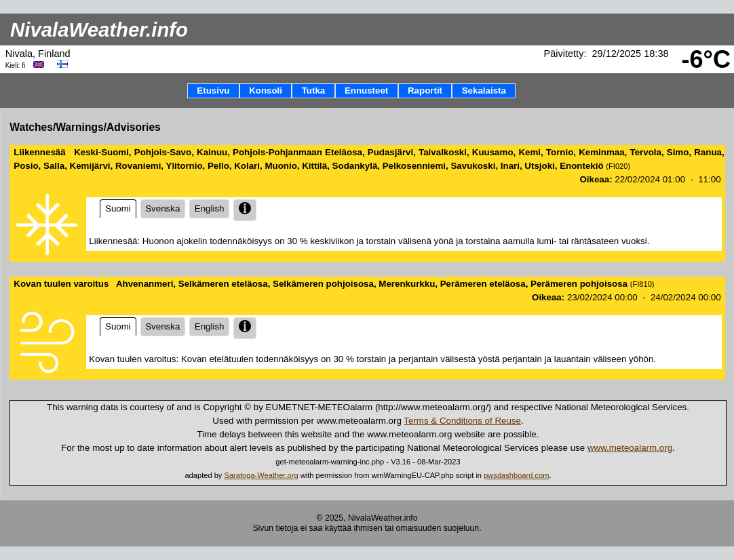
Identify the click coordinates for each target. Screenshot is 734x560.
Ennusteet (366, 91)
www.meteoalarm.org (630, 448)
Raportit (425, 91)
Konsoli (266, 91)
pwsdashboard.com (516, 475)
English (209, 208)
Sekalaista (484, 91)
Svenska (163, 208)
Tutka (314, 91)
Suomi (118, 208)
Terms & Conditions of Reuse (462, 421)
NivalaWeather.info (99, 29)
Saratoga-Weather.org (262, 475)
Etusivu (213, 91)
